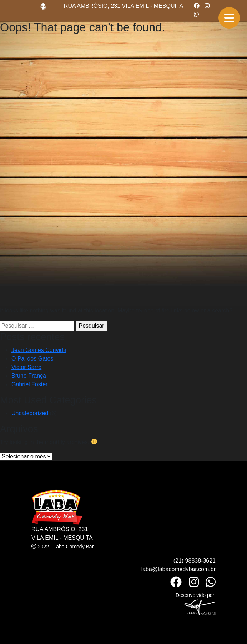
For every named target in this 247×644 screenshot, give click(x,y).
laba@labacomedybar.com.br (178, 569)
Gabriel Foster (29, 384)
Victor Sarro (26, 367)
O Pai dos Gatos (32, 359)
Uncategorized (30, 413)
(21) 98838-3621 (195, 561)
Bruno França (29, 376)
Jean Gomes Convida (39, 350)
